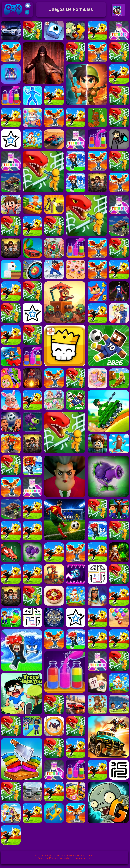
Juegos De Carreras (119, 16)
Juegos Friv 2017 (13, 17)
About (40, 859)
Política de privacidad (58, 859)
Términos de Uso (83, 859)
